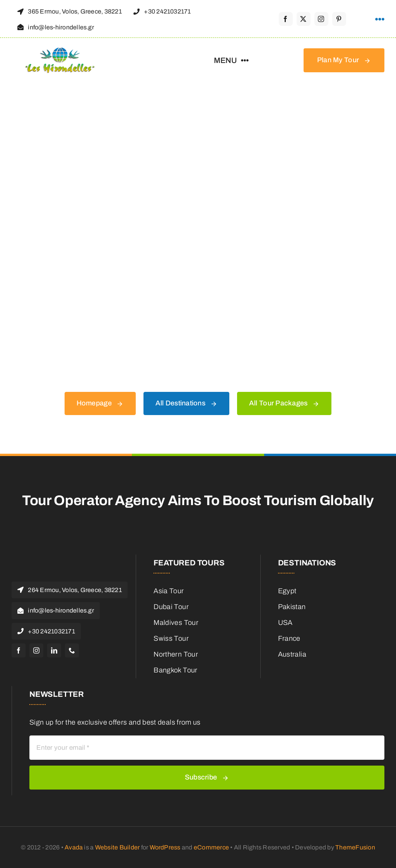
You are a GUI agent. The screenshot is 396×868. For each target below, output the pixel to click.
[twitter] (304, 19)
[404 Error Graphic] (198, 106)
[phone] (72, 650)
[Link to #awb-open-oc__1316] (380, 19)
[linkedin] (54, 650)
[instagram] (321, 19)
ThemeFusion (355, 847)
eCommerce (211, 847)
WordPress (165, 847)
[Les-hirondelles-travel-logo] (60, 51)
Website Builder (118, 847)
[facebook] (286, 19)
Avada (74, 847)
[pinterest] (339, 19)
